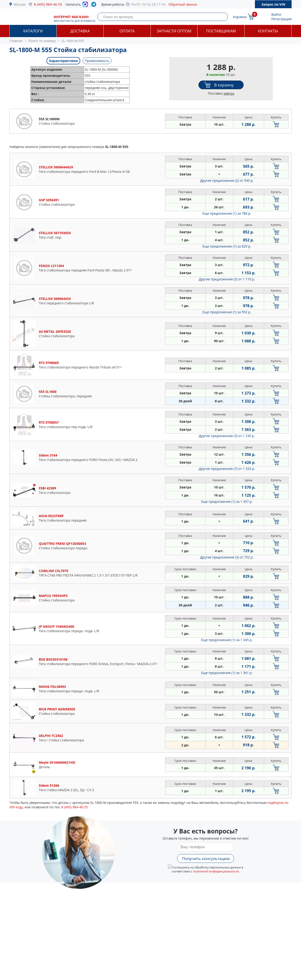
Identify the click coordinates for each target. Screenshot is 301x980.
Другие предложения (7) (227, 469)
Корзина (240, 17)
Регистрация (281, 19)
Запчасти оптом (174, 31)
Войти (276, 14)
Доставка (80, 31)
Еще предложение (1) (227, 213)
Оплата (127, 31)
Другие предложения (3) (227, 436)
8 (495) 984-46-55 (48, 4)
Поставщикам (221, 31)
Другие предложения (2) (227, 180)
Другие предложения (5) (227, 279)
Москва (20, 4)
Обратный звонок (183, 4)
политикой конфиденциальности (216, 871)
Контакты (268, 31)
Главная (16, 41)
